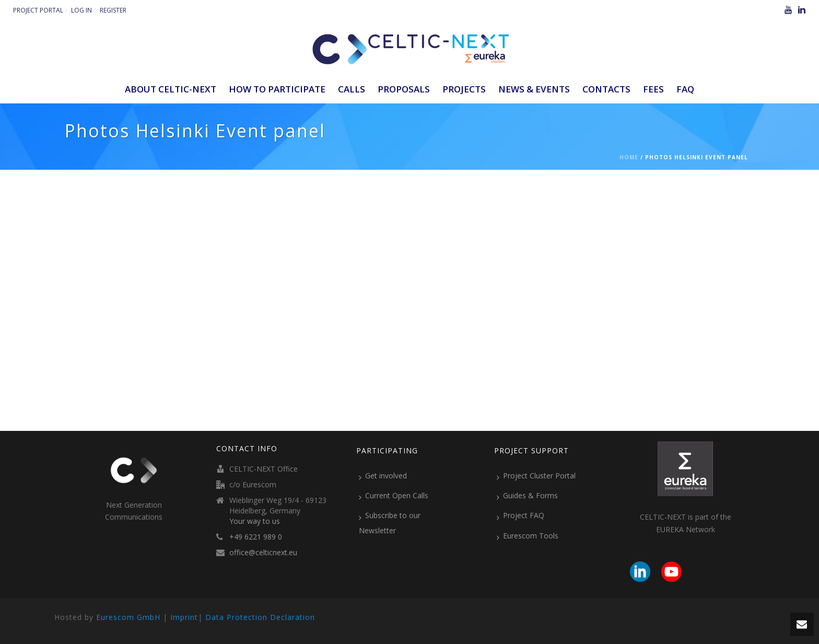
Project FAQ (520, 516)
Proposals (404, 89)
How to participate (277, 89)
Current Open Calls (394, 496)
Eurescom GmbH (128, 617)
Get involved (383, 476)
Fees (653, 89)
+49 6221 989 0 (256, 537)
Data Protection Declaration (260, 617)
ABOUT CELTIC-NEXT (171, 89)
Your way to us (255, 521)
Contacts (606, 89)
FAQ (685, 89)
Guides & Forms (527, 496)
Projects (464, 89)
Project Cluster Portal (536, 476)
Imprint (184, 617)
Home (629, 157)
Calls (352, 89)
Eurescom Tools (528, 536)
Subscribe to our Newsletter (390, 523)
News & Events (534, 89)
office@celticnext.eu (263, 553)
